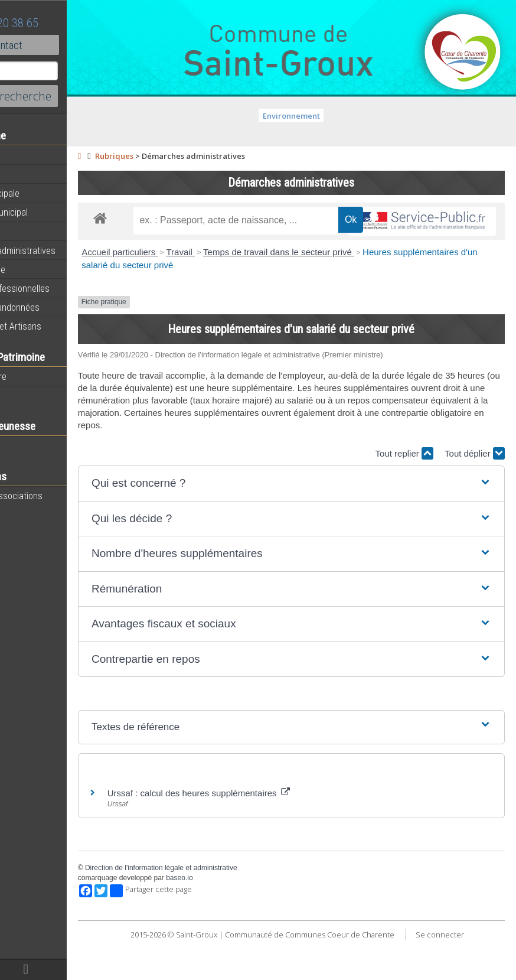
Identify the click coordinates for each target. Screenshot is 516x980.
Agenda (25, 174)
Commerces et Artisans (55, 326)
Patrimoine (31, 395)
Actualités (30, 155)
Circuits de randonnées (55, 307)
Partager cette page (214, 919)
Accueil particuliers (183, 280)
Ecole (21, 445)
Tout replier (404, 481)
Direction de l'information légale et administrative (224, 896)
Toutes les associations (56, 496)
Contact (65, 45)
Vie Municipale (37, 269)
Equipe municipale (45, 193)
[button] (323, 511)
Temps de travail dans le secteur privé (342, 280)
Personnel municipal (49, 212)
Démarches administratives (63, 250)
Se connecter (329, 974)
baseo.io (243, 906)
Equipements (35, 231)
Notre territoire (38, 376)
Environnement (323, 116)
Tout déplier (475, 481)
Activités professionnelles (60, 288)
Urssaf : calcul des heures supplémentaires (262, 821)
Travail (244, 280)
